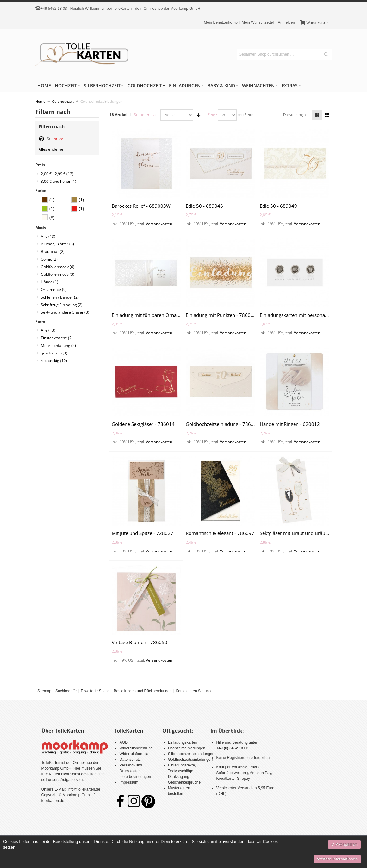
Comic (49, 259)
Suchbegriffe (66, 691)
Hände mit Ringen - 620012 (290, 424)
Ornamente (54, 289)
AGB (124, 742)
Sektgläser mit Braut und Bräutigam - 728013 (309, 533)
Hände (50, 282)
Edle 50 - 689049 (278, 206)
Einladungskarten (183, 742)
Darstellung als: (296, 115)
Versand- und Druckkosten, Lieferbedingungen (135, 771)
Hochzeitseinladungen (187, 748)
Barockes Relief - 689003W (141, 206)
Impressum (129, 782)
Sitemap (44, 691)
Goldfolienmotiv (58, 267)
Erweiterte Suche (95, 691)
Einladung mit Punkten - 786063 (221, 315)
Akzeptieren (346, 844)
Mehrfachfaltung (58, 345)
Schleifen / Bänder (60, 297)
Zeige (212, 115)
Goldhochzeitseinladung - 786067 (223, 424)
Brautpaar (53, 252)
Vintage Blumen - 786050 (140, 642)
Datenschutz (130, 760)
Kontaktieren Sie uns (193, 691)
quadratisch (54, 353)
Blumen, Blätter (57, 244)
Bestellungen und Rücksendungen (143, 691)
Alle (48, 236)
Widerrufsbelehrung (136, 748)
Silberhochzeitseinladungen (191, 754)
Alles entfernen (52, 149)
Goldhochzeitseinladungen (190, 760)
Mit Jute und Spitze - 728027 (143, 533)
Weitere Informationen (337, 859)
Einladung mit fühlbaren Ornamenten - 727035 (163, 315)
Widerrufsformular (135, 754)
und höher (59, 181)
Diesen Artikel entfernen (41, 142)
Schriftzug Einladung (62, 305)
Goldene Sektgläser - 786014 (143, 424)
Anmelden (286, 22)
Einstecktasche (57, 338)
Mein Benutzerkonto (221, 22)
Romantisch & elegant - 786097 (220, 533)
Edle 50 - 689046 (204, 206)
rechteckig (54, 361)
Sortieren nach (147, 115)
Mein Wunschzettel (258, 22)
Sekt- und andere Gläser (65, 312)
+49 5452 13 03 (54, 9)
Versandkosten (159, 224)
